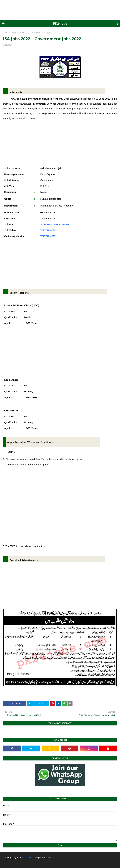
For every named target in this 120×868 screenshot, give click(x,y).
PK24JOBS (27, 857)
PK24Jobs (60, 23)
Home (6, 33)
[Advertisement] (60, 142)
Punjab (14, 33)
